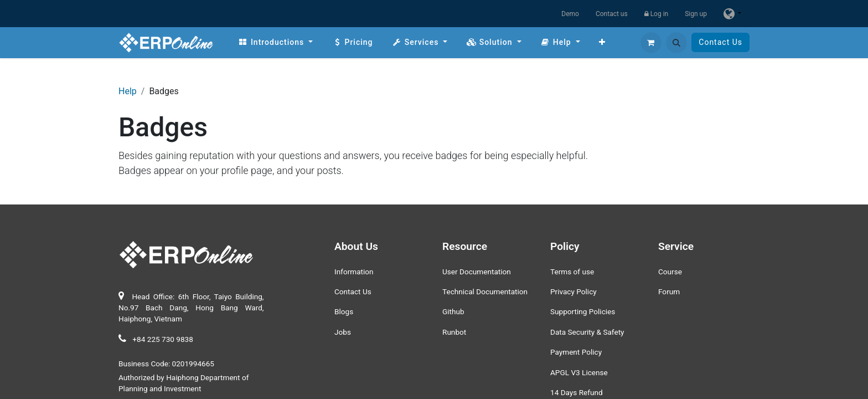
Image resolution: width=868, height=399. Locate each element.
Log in (657, 14)
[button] (676, 43)
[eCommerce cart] (651, 43)
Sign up (696, 14)
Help (128, 91)
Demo (570, 14)
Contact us (612, 14)
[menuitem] (275, 42)
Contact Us (720, 42)
